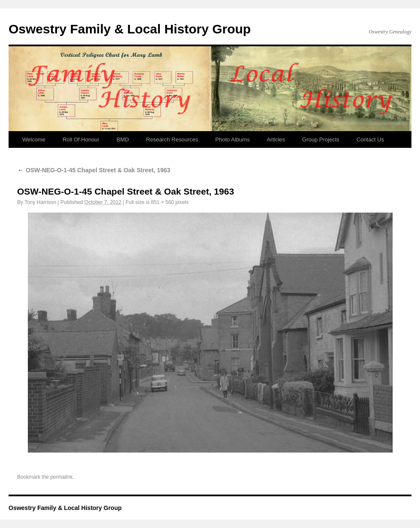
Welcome (34, 139)
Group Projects (321, 139)
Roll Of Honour (81, 139)
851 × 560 (162, 202)
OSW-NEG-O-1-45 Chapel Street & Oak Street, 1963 (94, 170)
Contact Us (370, 139)
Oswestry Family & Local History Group (130, 29)
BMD (123, 139)
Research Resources (172, 139)
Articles (276, 139)
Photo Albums (232, 139)
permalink (61, 477)
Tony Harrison (40, 202)
